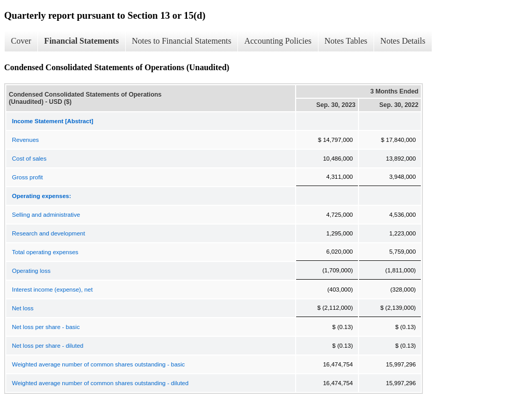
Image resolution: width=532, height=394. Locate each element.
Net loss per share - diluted (48, 346)
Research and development (49, 233)
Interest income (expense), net (52, 290)
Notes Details (403, 41)
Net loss (23, 308)
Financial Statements (82, 41)
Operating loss (31, 271)
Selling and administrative (46, 215)
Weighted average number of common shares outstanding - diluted (100, 383)
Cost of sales (29, 159)
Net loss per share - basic (46, 327)
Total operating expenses (45, 252)
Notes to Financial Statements (182, 41)
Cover (21, 41)
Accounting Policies (278, 41)
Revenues (25, 140)
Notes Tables (346, 41)
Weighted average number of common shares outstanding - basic (98, 364)
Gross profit (27, 177)
